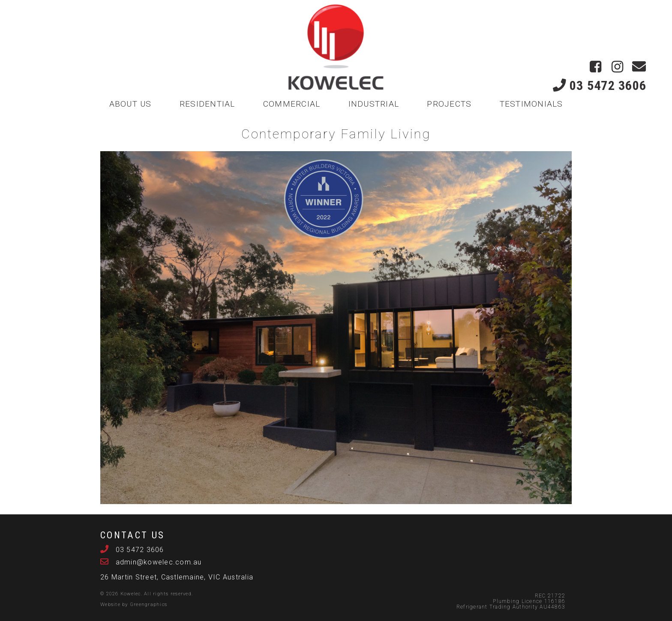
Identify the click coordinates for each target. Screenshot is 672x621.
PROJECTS (449, 104)
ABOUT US (130, 104)
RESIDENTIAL (207, 104)
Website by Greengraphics (134, 605)
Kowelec (131, 594)
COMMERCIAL (292, 104)
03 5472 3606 (600, 85)
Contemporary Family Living (336, 134)
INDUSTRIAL (374, 104)
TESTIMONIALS (531, 104)
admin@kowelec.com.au (157, 562)
